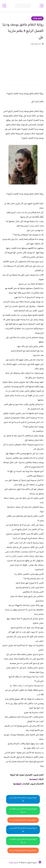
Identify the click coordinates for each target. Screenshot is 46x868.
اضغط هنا (17, 784)
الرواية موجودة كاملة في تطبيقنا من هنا (23, 820)
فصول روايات (37, 18)
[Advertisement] (23, 64)
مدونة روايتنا (14, 863)
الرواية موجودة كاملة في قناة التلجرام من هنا (23, 799)
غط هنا (32, 779)
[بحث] (4, 6)
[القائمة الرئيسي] (42, 6)
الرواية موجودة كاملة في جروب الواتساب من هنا (23, 810)
